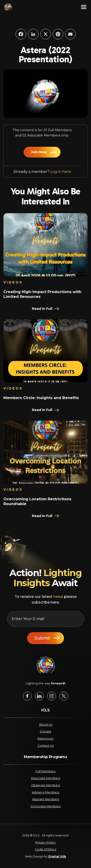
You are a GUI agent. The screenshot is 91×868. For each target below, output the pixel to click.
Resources (45, 739)
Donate (46, 731)
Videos (13, 282)
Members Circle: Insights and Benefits (41, 398)
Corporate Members (46, 806)
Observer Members (46, 785)
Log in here (61, 172)
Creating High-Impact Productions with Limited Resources (42, 294)
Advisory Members (46, 792)
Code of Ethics (45, 849)
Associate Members (46, 778)
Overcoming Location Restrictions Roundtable (37, 501)
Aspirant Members (45, 799)
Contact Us (46, 746)
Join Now (39, 152)
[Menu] (84, 7)
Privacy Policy (45, 842)
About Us (46, 725)
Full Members (45, 771)
